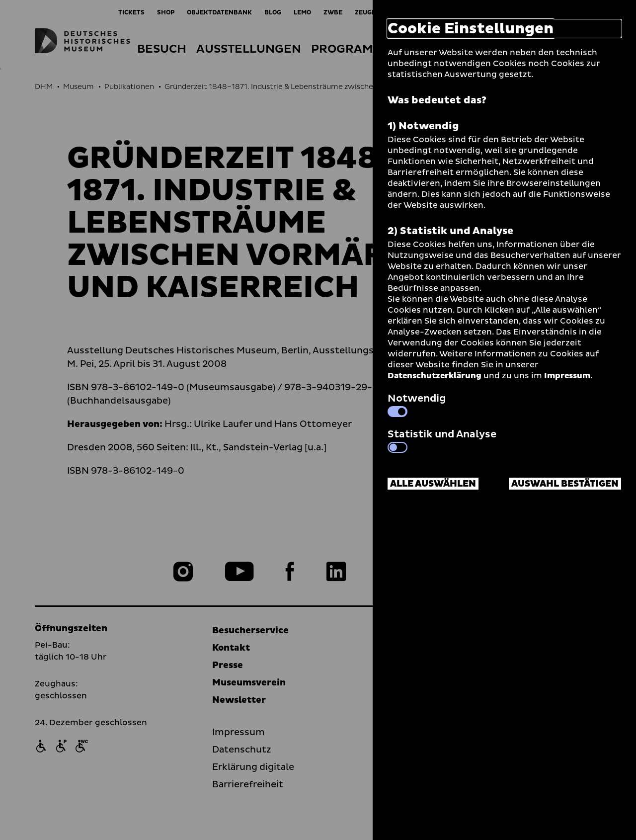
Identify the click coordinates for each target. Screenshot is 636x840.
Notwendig (417, 404)
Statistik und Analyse (442, 440)
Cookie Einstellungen (471, 29)
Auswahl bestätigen (565, 484)
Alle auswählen (433, 484)
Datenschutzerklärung (435, 376)
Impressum (567, 376)
